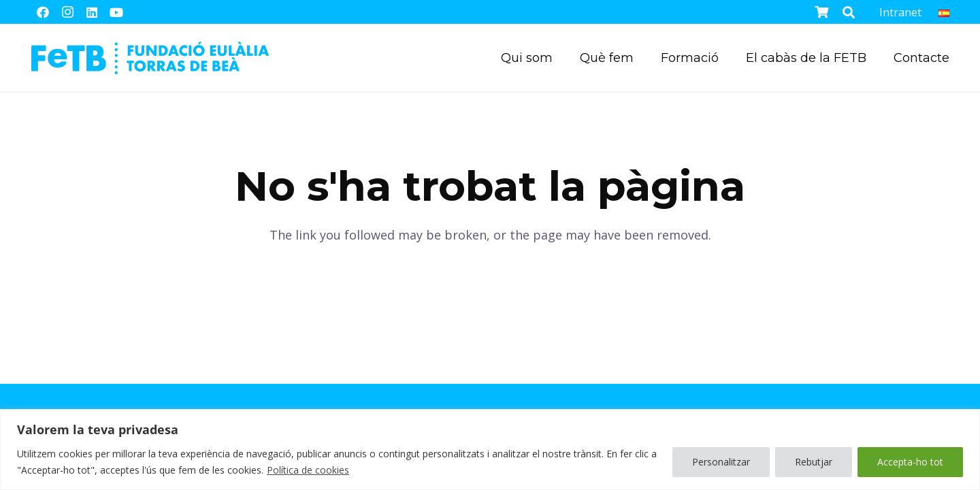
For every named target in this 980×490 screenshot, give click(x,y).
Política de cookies (308, 470)
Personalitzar (721, 462)
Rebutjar (814, 462)
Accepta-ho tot (910, 462)
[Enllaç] (150, 58)
